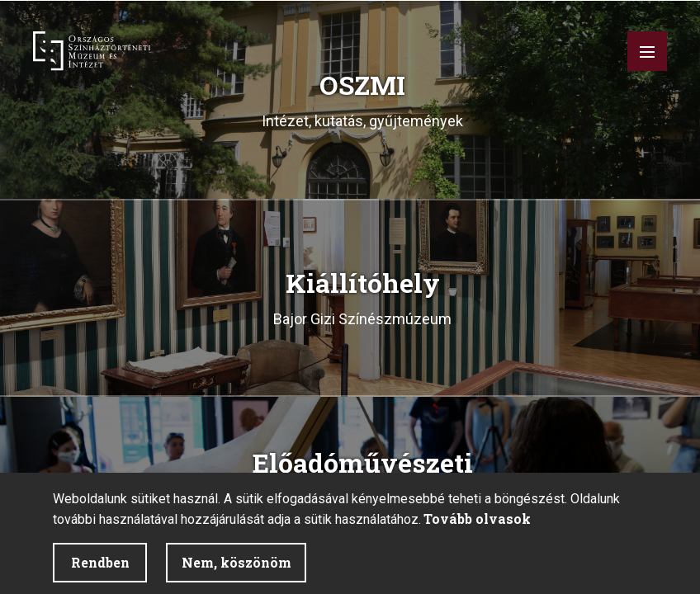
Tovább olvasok (477, 519)
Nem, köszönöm (236, 562)
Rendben (100, 562)
